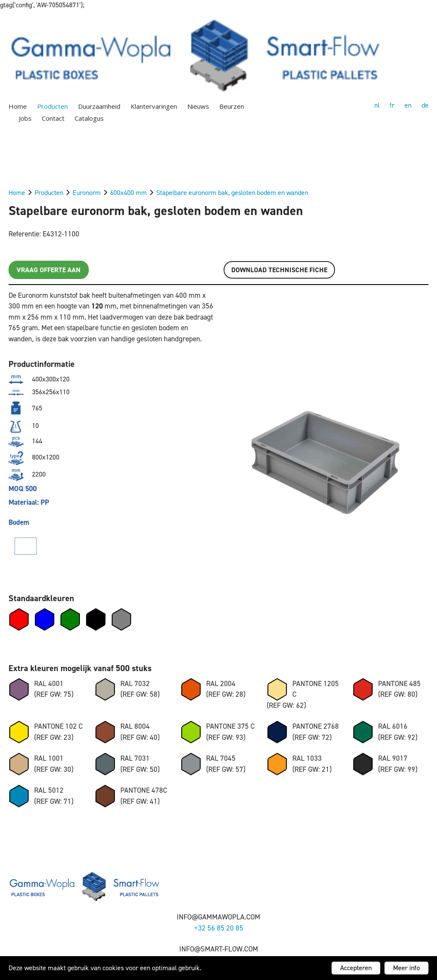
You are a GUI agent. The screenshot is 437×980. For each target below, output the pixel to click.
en (408, 105)
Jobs (25, 118)
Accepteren (356, 968)
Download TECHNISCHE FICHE (279, 270)
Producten (52, 106)
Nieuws (198, 106)
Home (18, 106)
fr (392, 105)
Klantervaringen (154, 106)
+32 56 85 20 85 (219, 928)
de (425, 105)
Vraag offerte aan (49, 270)
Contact (53, 118)
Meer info (406, 968)
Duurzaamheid (99, 106)
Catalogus (89, 118)
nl (377, 105)
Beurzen (232, 106)
